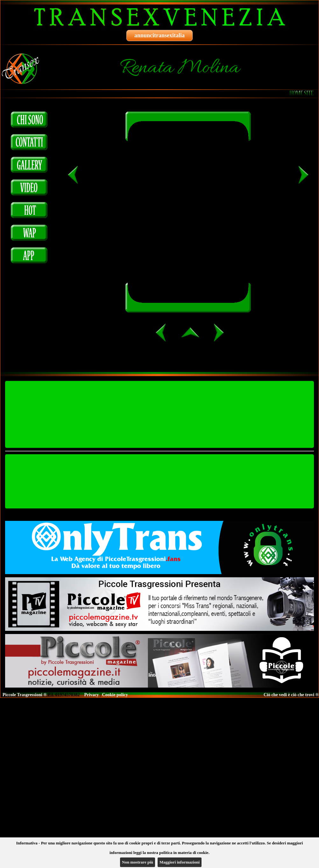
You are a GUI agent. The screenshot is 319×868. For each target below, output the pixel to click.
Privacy (92, 695)
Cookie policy (115, 695)
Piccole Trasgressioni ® (25, 695)
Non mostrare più (138, 862)
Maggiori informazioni (180, 862)
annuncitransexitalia (159, 35)
